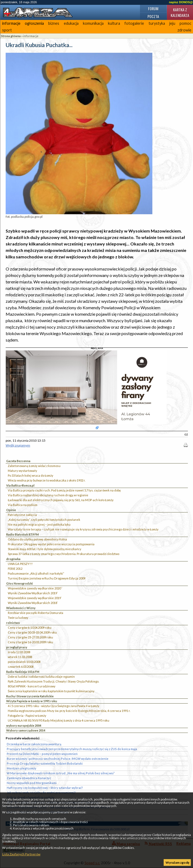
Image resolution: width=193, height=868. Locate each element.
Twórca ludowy (18, 618)
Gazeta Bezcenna (18, 461)
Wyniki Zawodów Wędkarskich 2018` (33, 603)
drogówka (13, 559)
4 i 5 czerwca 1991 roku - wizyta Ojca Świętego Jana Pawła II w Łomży (54, 706)
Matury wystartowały (22, 471)
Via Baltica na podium (23, 505)
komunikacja (93, 23)
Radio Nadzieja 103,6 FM (23, 672)
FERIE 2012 (15, 569)
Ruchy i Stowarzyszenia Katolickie (30, 696)
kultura (114, 23)
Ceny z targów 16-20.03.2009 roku (30, 642)
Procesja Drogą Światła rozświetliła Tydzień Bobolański (45, 763)
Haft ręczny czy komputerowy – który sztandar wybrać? (45, 788)
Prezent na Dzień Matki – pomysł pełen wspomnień (42, 754)
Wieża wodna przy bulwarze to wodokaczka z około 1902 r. (47, 480)
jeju (172, 23)
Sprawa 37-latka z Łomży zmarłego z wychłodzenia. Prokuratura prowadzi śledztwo (64, 554)
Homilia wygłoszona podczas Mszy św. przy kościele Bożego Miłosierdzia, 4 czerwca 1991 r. (69, 711)
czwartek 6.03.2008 (21, 667)
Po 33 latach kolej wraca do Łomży (31, 475)
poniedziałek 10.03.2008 (24, 662)
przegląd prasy (17, 647)
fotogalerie (134, 23)
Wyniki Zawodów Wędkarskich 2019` (33, 593)
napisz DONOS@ (181, 2)
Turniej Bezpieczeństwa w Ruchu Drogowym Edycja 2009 (47, 578)
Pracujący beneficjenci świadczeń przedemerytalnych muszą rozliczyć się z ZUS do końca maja (72, 749)
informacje (11, 23)
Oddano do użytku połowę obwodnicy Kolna (37, 539)
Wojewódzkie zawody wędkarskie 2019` (35, 598)
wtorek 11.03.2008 (20, 657)
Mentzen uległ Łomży (22, 768)
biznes (54, 23)
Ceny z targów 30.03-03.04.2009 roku (32, 632)
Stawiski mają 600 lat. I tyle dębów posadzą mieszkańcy (45, 549)
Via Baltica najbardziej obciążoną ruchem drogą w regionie (48, 495)
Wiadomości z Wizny (21, 608)
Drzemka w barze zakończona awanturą (34, 744)
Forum (153, 8)
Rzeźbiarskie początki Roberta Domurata (36, 613)
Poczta (153, 16)
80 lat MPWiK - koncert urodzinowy (32, 686)
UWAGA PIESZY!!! (20, 564)
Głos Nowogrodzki (20, 583)
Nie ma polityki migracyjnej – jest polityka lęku (39, 524)
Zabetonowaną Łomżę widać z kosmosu (34, 466)
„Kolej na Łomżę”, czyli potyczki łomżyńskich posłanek (44, 520)
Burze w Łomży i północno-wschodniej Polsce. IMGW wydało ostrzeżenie (58, 759)
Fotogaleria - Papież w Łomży (27, 716)
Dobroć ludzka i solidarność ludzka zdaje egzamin (41, 677)
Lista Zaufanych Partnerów (21, 854)
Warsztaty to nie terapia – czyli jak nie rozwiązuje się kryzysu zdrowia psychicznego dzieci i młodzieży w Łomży (83, 529)
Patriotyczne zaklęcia (22, 515)
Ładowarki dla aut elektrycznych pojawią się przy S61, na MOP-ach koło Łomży (61, 500)
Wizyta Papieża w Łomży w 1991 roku (32, 701)
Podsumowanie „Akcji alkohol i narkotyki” (36, 573)
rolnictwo (13, 623)
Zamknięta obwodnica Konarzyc (29, 778)
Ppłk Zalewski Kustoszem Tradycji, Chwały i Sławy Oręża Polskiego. (53, 681)
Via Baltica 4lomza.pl (20, 485)
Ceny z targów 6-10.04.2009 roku (30, 628)
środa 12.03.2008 (19, 652)
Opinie (11, 510)
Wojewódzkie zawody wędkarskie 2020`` (35, 588)
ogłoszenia (34, 23)
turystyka (157, 23)
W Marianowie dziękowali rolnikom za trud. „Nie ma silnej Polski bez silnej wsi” (61, 773)
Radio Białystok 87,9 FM (22, 534)
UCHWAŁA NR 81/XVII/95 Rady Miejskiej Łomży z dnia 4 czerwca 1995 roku (59, 720)
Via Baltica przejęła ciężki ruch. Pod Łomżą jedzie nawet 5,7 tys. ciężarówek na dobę (64, 490)
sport (7, 30)
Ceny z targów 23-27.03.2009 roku (30, 637)
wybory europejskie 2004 (24, 725)
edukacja (71, 23)
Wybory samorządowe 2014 (26, 730)
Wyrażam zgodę (177, 862)
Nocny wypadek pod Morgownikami (32, 783)
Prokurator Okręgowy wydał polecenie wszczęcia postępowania (51, 544)
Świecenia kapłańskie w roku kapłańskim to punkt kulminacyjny (51, 691)
